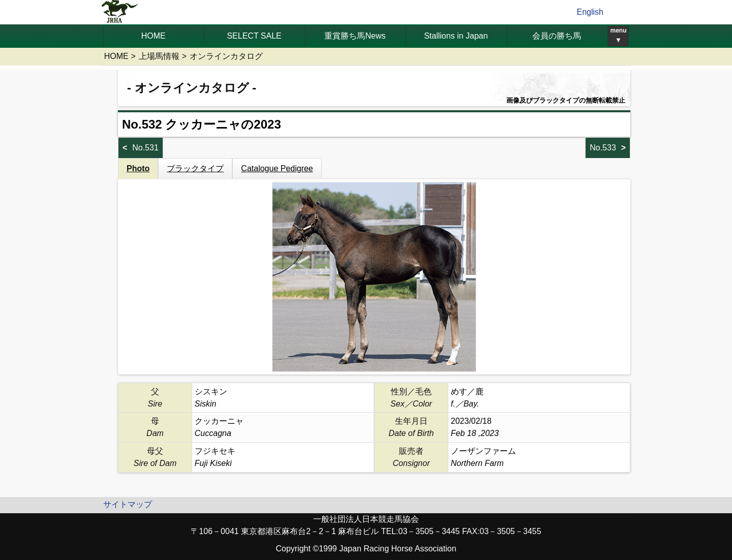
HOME (154, 36)
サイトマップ (128, 504)
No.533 (603, 148)
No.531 (145, 148)
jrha (120, 12)
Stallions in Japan (456, 36)
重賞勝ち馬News (355, 36)
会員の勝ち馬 (557, 36)
